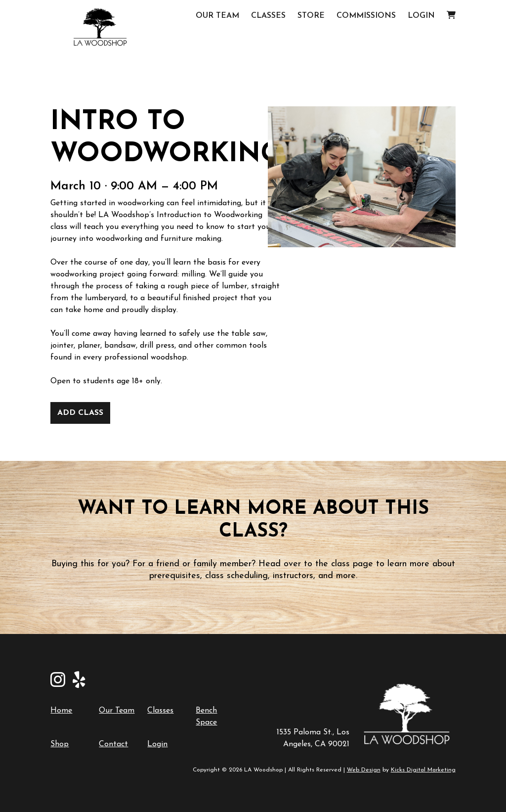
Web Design (364, 770)
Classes (268, 16)
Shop (60, 744)
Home (61, 711)
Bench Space (206, 717)
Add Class (80, 413)
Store (311, 16)
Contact (113, 744)
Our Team (217, 16)
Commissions (366, 16)
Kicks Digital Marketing (423, 770)
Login (421, 16)
